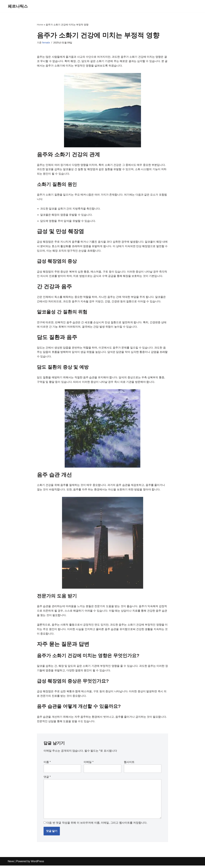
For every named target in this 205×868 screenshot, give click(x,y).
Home (40, 25)
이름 (47, 764)
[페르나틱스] (18, 6)
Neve (11, 864)
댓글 (47, 779)
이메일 (89, 764)
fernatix (46, 43)
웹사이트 (129, 764)
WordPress (37, 864)
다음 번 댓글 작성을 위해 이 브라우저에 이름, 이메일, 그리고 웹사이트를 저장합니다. (97, 825)
